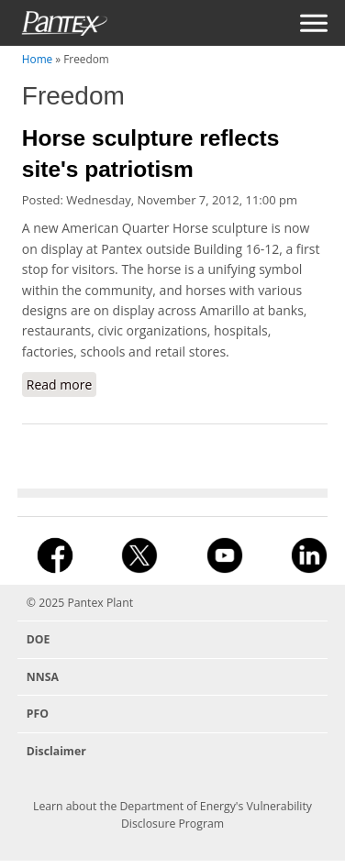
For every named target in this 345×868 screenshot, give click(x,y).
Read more (61, 386)
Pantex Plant (100, 603)
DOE (39, 639)
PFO (38, 714)
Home (37, 59)
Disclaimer (56, 751)
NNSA (43, 677)
